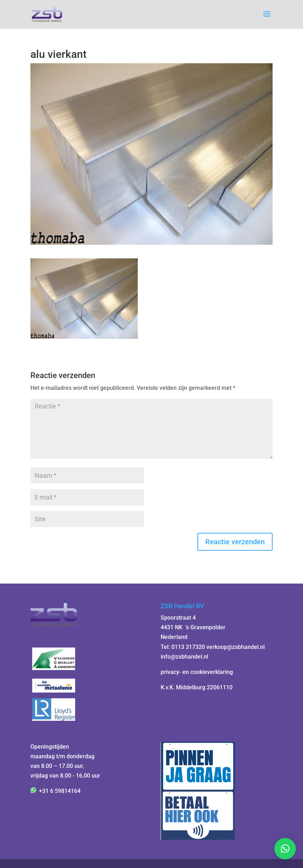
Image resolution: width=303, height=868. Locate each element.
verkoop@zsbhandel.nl (236, 647)
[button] (285, 849)
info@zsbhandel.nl (184, 657)
